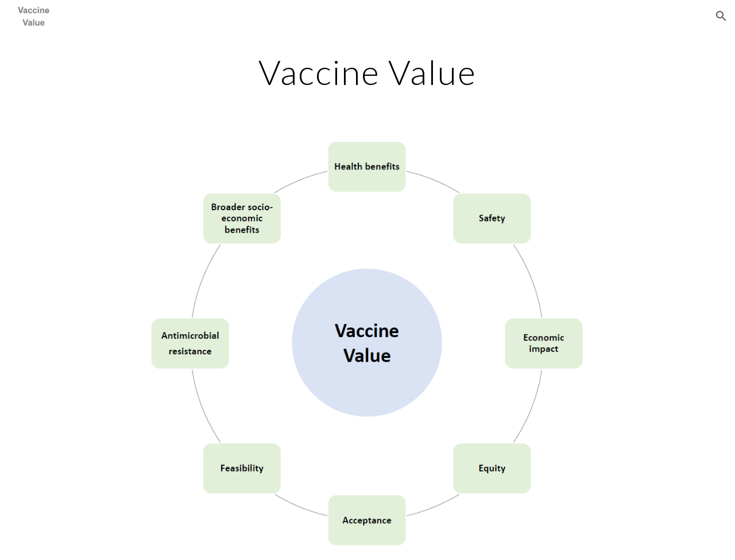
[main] (367, 72)
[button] (721, 16)
